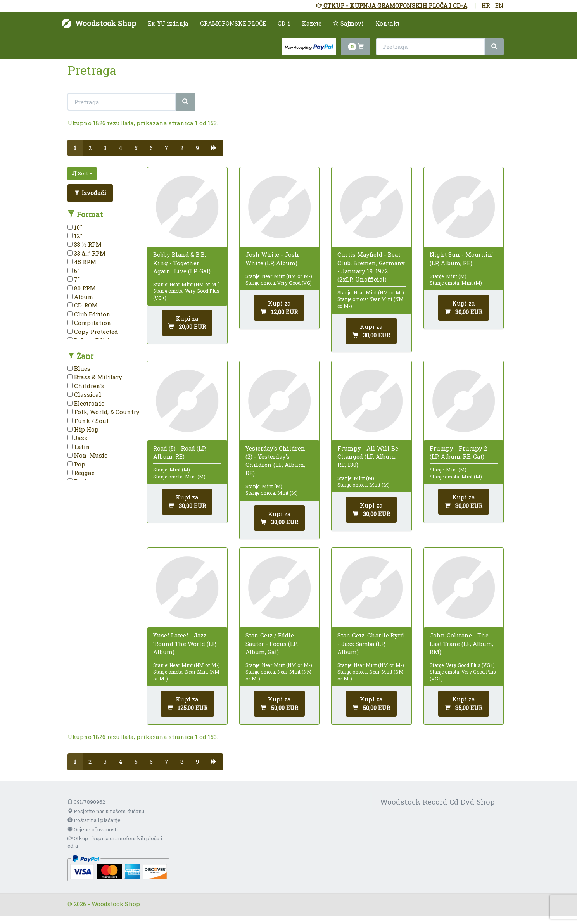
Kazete (312, 23)
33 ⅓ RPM (85, 244)
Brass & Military (95, 377)
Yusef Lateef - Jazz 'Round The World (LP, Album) (185, 643)
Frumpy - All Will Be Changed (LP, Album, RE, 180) (368, 456)
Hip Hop (83, 429)
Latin (79, 447)
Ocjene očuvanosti (93, 829)
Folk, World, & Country (104, 412)
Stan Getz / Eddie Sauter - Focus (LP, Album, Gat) (272, 643)
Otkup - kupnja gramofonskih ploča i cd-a (115, 842)
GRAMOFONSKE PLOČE (233, 23)
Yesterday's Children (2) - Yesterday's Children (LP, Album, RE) (275, 461)
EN (499, 5)
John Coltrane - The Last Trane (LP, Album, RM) (461, 643)
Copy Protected (93, 332)
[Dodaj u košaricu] (187, 323)
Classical (84, 394)
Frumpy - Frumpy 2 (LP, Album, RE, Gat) (458, 452)
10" (75, 227)
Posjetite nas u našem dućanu (106, 811)
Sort (82, 173)
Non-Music (87, 455)
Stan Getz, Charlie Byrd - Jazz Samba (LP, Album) (371, 643)
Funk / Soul (88, 421)
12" (75, 236)
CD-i (284, 23)
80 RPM (82, 288)
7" (74, 279)
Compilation (89, 323)
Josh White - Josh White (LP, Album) (272, 258)
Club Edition (89, 314)
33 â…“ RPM (86, 253)
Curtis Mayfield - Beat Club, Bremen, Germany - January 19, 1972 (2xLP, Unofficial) (371, 267)
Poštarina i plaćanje (94, 820)
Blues (79, 368)
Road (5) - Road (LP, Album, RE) (180, 452)
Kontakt (387, 23)
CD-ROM (83, 305)
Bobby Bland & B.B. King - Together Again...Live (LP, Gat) (182, 263)
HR (485, 5)
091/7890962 (86, 802)
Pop (76, 464)
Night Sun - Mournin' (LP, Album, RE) (461, 258)
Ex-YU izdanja (168, 23)
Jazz (77, 438)
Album (80, 297)
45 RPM (82, 262)
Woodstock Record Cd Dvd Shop (437, 802)
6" (73, 271)
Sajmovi (348, 23)
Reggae (81, 473)
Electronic (86, 403)
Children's (86, 386)
